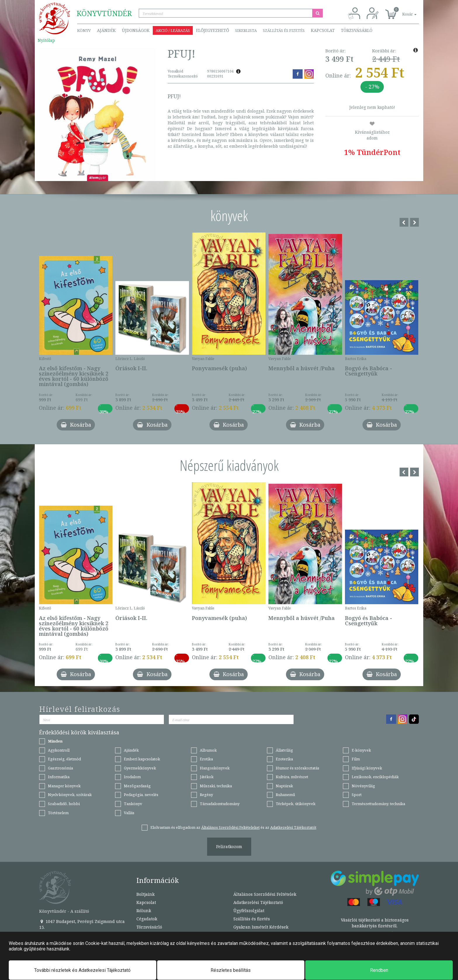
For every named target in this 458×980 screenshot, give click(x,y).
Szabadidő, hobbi (64, 804)
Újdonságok (136, 30)
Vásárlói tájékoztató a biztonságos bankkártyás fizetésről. (375, 923)
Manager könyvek (64, 786)
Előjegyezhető (212, 30)
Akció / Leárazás (173, 30)
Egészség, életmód (64, 759)
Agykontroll (59, 750)
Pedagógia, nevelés (141, 795)
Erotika (206, 759)
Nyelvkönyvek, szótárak (70, 795)
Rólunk (144, 911)
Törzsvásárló (357, 30)
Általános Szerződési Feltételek (265, 894)
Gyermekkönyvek (140, 768)
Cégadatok (147, 919)
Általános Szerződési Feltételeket (230, 827)
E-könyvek (361, 750)
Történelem (58, 813)
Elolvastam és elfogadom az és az (233, 827)
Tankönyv (133, 804)
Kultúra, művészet (292, 777)
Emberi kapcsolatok (142, 759)
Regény (206, 795)
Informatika (59, 777)
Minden (55, 741)
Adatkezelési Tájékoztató (258, 902)
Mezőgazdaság (137, 786)
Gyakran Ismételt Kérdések (261, 927)
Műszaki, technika (216, 786)
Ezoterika (284, 759)
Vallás (129, 813)
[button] (403, 11)
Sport (357, 795)
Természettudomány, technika (378, 804)
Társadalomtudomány (220, 804)
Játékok (207, 777)
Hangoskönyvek (215, 768)
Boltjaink (145, 894)
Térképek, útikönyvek (296, 804)
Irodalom (132, 777)
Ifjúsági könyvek (367, 768)
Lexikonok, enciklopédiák (375, 777)
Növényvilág (363, 786)
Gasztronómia (60, 768)
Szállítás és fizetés (284, 30)
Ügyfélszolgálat (249, 911)
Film (356, 759)
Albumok (208, 750)
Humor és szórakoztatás (297, 768)
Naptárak (284, 786)
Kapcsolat (323, 30)
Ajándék (106, 30)
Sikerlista (246, 30)
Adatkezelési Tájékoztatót (293, 827)
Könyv (84, 30)
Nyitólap (46, 40)
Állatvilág (284, 750)
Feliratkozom (229, 846)
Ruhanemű (285, 795)
